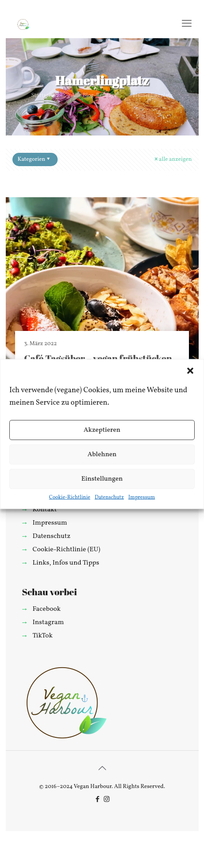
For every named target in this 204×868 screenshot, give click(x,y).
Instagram (48, 622)
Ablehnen (102, 454)
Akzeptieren (102, 430)
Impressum (141, 498)
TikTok (42, 636)
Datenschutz (109, 498)
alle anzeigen (172, 159)
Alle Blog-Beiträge (94, 96)
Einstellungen (102, 479)
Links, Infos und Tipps (66, 563)
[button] (190, 371)
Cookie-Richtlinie (70, 498)
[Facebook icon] (97, 800)
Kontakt (45, 510)
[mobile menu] (187, 24)
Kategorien (35, 159)
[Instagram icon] (107, 800)
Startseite (43, 96)
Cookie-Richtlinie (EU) (66, 549)
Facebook (47, 609)
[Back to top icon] (102, 769)
